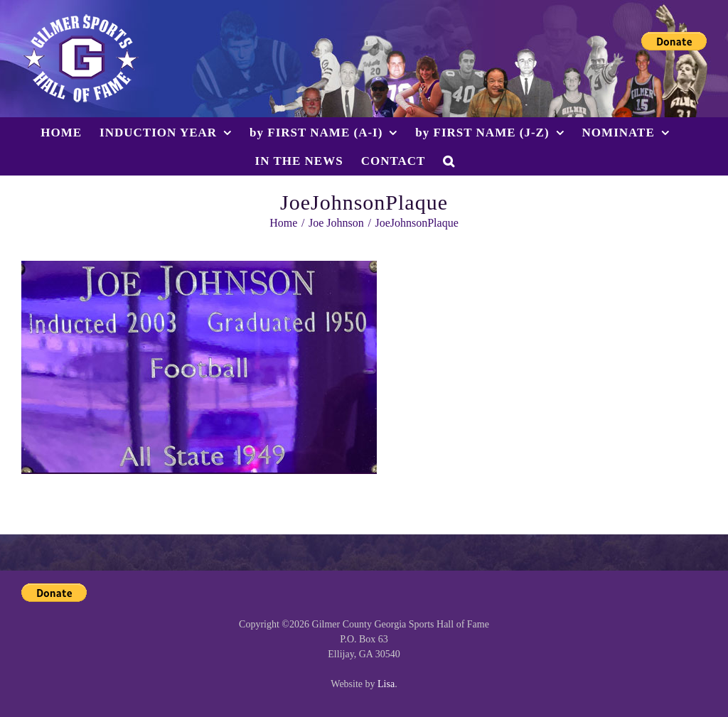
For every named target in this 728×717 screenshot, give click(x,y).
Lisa (386, 684)
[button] (449, 161)
